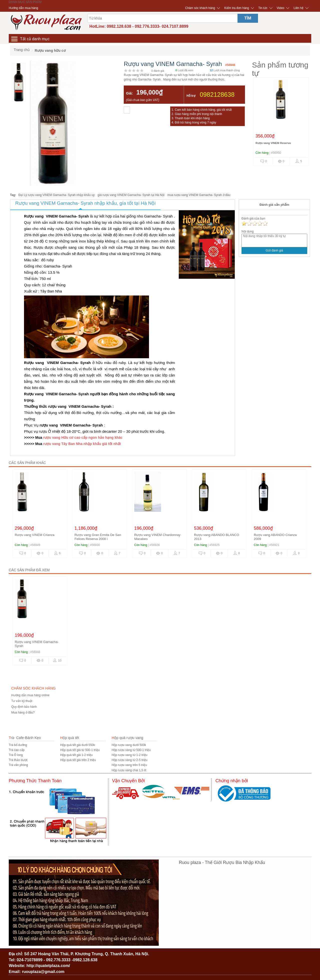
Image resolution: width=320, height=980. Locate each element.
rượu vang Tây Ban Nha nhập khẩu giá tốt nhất (81, 444)
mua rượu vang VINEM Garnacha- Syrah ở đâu (199, 195)
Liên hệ (298, 8)
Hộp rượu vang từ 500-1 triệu (131, 750)
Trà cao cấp (17, 750)
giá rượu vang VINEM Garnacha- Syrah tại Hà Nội (131, 195)
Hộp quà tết (70, 738)
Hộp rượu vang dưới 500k (129, 745)
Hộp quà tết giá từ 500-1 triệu (80, 750)
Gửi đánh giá (274, 250)
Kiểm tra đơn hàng (237, 8)
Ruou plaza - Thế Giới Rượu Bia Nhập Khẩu (222, 862)
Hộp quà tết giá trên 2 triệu (78, 760)
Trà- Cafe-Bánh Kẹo (25, 738)
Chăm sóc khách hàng (200, 8)
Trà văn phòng (18, 765)
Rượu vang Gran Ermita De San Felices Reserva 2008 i (98, 537)
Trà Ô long (16, 755)
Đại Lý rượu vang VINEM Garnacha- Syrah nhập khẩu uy (57, 195)
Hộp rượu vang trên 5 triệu (129, 765)
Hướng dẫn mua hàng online (30, 695)
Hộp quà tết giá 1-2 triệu (76, 755)
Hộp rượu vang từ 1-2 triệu (129, 755)
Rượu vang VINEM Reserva (273, 143)
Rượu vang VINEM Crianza (35, 535)
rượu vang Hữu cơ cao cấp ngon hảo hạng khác (83, 437)
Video (280, 8)
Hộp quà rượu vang (127, 738)
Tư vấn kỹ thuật (22, 701)
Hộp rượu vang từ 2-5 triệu (129, 760)
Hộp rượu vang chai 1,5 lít (129, 770)
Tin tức (263, 8)
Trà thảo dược (18, 760)
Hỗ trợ (191, 96)
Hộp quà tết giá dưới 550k (78, 745)
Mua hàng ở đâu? (23, 712)
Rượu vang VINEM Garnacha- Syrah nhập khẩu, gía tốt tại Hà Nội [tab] (85, 203)
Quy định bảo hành (24, 707)
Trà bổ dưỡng (18, 745)
